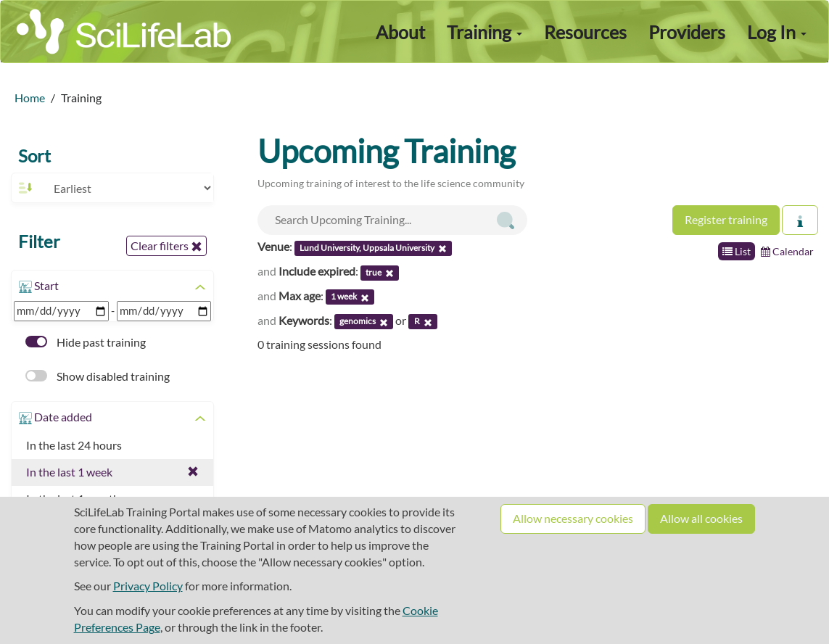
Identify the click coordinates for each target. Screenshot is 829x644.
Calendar (787, 251)
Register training (726, 219)
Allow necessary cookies (573, 518)
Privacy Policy (148, 586)
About (400, 32)
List (737, 251)
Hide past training (86, 342)
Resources (585, 32)
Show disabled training (98, 376)
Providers (687, 32)
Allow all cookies (701, 518)
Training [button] (484, 32)
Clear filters (166, 246)
